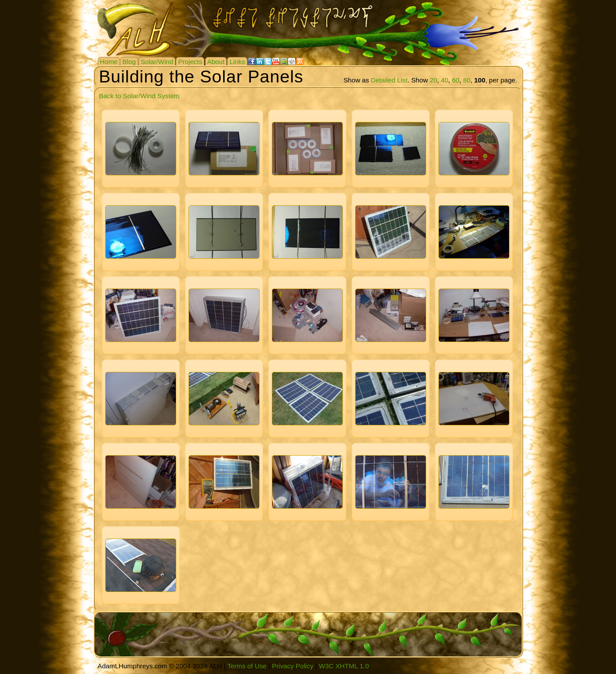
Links (237, 62)
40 (444, 80)
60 (456, 80)
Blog (129, 62)
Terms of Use (247, 666)
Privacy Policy (293, 666)
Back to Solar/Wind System (139, 96)
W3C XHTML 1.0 (344, 666)
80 (467, 80)
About (216, 62)
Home (109, 62)
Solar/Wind (157, 62)
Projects (190, 62)
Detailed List (389, 80)
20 (433, 80)
